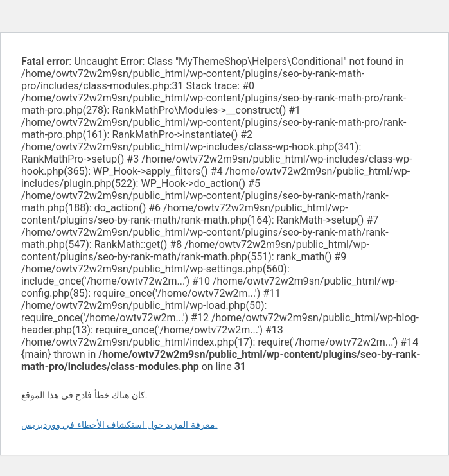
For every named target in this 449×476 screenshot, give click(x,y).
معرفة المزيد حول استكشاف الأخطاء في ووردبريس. (119, 425)
